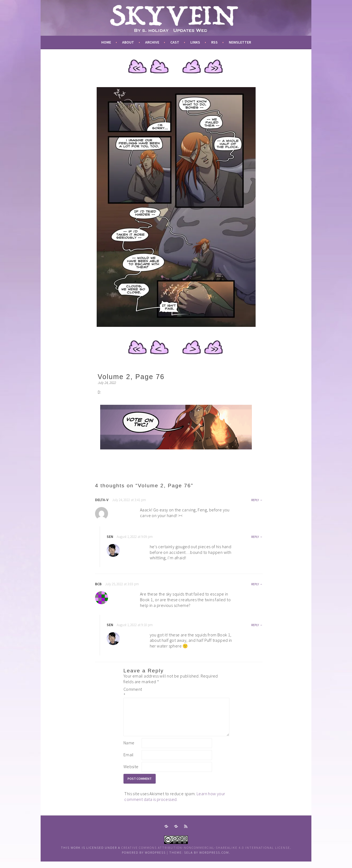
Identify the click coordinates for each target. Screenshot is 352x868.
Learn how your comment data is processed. (175, 803)
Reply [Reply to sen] (255, 537)
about (128, 42)
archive (152, 42)
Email (129, 761)
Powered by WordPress (144, 859)
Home (106, 42)
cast (175, 42)
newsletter (240, 42)
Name (129, 749)
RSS (214, 42)
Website (131, 773)
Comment (132, 692)
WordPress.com (214, 859)
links (195, 42)
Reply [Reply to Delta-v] (255, 500)
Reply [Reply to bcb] (255, 584)
